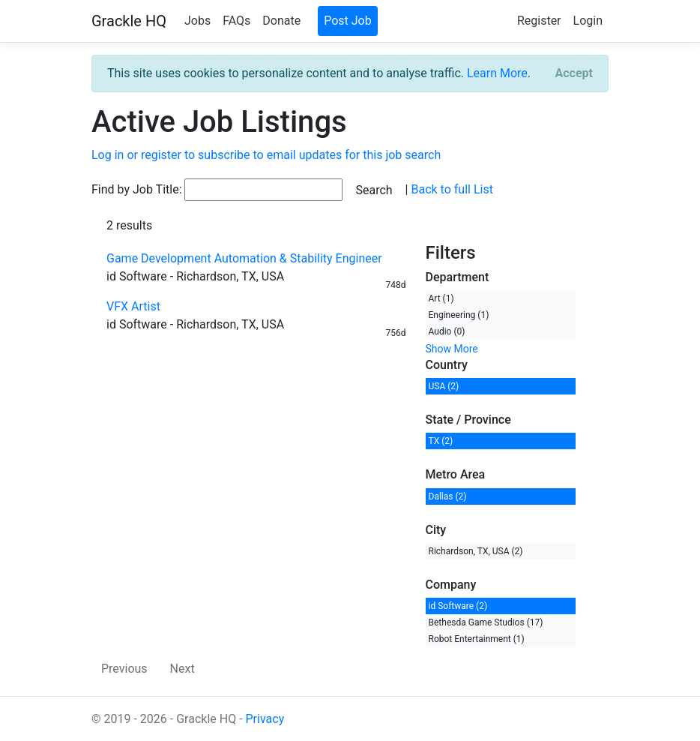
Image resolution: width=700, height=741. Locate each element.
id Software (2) (458, 606)
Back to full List (452, 189)
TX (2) (441, 441)
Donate (281, 21)
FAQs (236, 21)
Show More (452, 349)
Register (539, 21)
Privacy (265, 719)
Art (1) (441, 298)
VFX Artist (133, 306)
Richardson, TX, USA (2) (476, 551)
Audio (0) (447, 331)
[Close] (574, 73)
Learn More (497, 73)
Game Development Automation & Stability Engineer (244, 258)
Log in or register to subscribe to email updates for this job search (266, 155)
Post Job (348, 21)
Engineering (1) (459, 315)
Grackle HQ (129, 21)
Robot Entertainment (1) (477, 639)
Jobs (197, 21)
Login (588, 21)
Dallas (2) (448, 496)
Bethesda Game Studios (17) (486, 622)
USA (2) (444, 386)
